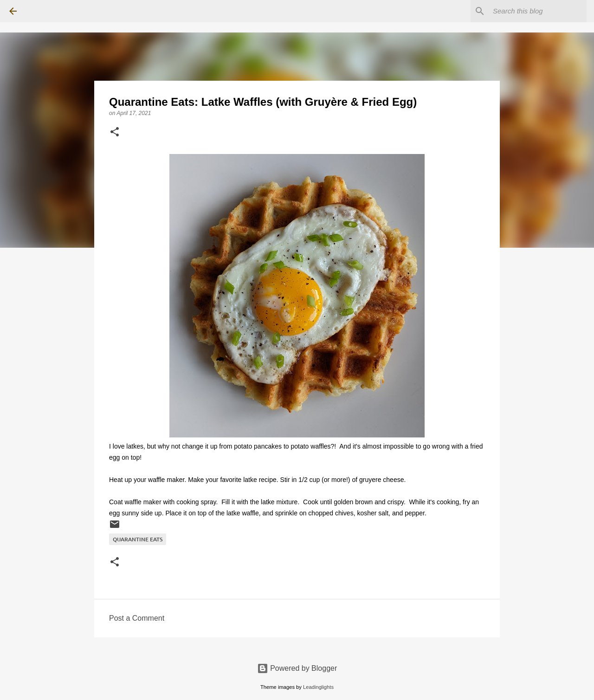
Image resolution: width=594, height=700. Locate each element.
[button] (115, 133)
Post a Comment (137, 618)
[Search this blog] (538, 11)
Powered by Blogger (297, 668)
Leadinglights (318, 687)
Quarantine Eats (138, 539)
